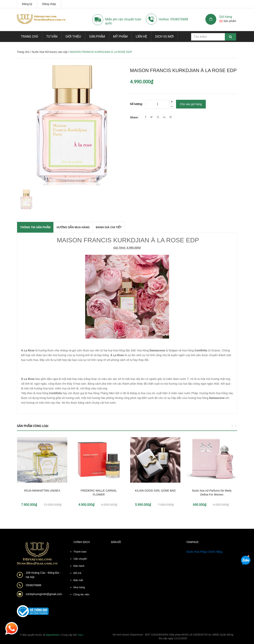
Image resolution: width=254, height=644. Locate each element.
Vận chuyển (80, 559)
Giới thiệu (73, 37)
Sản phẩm (97, 37)
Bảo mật (78, 580)
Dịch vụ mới (164, 37)
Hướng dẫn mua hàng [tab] (73, 227)
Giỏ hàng (226, 17)
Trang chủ (29, 37)
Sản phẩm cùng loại (33, 426)
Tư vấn (52, 37)
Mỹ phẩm (120, 37)
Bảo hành (79, 566)
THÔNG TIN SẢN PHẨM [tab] (35, 227)
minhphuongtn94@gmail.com (44, 594)
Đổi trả (77, 573)
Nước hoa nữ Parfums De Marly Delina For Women (212, 493)
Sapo (80, 635)
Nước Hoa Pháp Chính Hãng (204, 552)
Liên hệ (141, 37)
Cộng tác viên (81, 594)
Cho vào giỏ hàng (191, 104)
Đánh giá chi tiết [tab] (109, 227)
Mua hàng (79, 587)
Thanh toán (80, 552)
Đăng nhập (49, 4)
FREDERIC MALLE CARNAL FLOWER (99, 493)
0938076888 (34, 585)
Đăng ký (27, 4)
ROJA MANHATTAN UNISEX (42, 491)
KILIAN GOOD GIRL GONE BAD (155, 491)
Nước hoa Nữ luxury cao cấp (50, 52)
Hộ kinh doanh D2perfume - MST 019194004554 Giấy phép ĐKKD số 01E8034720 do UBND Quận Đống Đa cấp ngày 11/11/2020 (173, 637)
